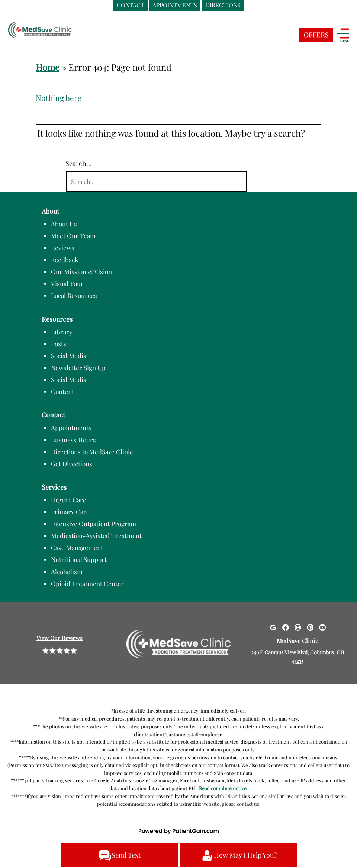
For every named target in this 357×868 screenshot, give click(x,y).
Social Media (69, 356)
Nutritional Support (79, 559)
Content (62, 391)
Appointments (71, 427)
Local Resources (74, 295)
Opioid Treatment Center (87, 584)
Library (62, 332)
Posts (59, 344)
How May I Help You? (239, 856)
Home (48, 67)
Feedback (65, 260)
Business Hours (73, 440)
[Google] (273, 627)
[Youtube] (322, 627)
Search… (79, 163)
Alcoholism (67, 572)
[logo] (54, 31)
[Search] (157, 182)
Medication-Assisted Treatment (96, 535)
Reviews (63, 248)
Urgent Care (69, 500)
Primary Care (70, 512)
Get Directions (72, 464)
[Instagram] (298, 627)
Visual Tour (67, 283)
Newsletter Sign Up (78, 368)
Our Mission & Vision (81, 271)
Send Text (120, 856)
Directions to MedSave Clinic (92, 452)
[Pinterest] (310, 627)
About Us (64, 224)
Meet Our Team (73, 236)
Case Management (77, 547)
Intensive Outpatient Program (94, 524)
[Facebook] (286, 627)
